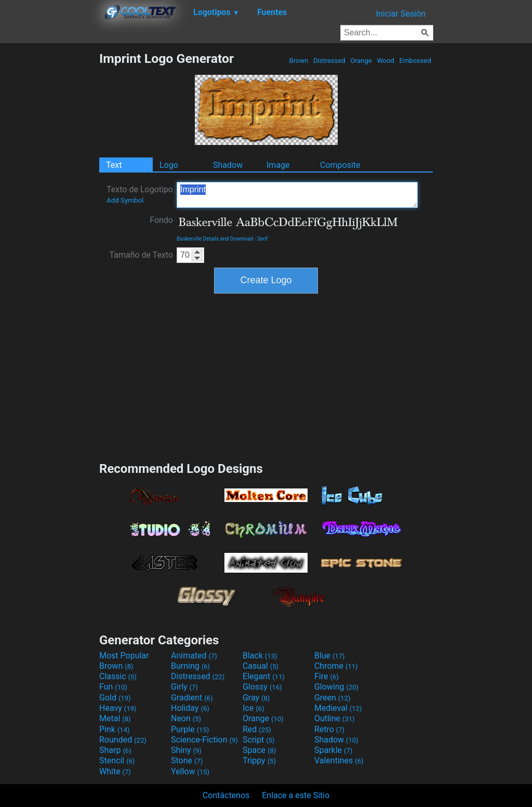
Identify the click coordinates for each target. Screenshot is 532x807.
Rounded (123, 740)
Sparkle (333, 750)
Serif (263, 239)
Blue (330, 656)
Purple (190, 729)
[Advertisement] (49, 207)
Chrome (336, 666)
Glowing (336, 687)
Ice (253, 708)
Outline (335, 718)
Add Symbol (125, 200)
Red (257, 729)
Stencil (117, 760)
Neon (186, 718)
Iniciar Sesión (401, 14)
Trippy (259, 760)
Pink (115, 729)
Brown (298, 61)
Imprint (297, 195)
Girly (184, 687)
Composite (340, 165)
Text (114, 165)
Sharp (115, 750)
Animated (194, 656)
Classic (118, 676)
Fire (327, 676)
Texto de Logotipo (140, 194)
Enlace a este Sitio (296, 795)
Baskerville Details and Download (215, 239)
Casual (261, 666)
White (115, 771)
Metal (115, 718)
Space (259, 750)
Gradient (192, 698)
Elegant (264, 676)
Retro (329, 729)
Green (332, 698)
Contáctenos (226, 795)
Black (260, 656)
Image (278, 165)
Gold (115, 698)
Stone (187, 760)
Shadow (228, 165)
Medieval (338, 708)
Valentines (339, 760)
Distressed (329, 61)
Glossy (262, 687)
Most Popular (124, 656)
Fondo (161, 220)
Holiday (190, 708)
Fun (113, 687)
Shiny (186, 750)
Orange (361, 61)
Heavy (118, 708)
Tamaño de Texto (141, 255)
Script (259, 740)
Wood (385, 61)
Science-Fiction (204, 740)
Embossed (415, 61)
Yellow (190, 771)
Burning (190, 666)
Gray (256, 698)
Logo (169, 165)
